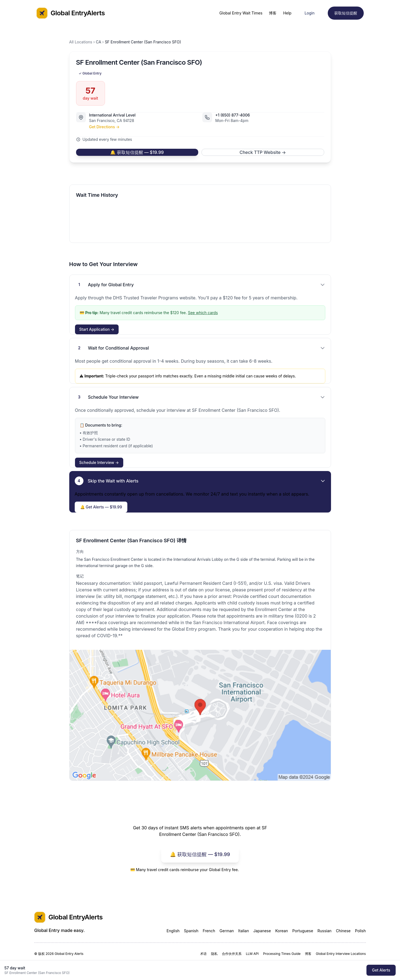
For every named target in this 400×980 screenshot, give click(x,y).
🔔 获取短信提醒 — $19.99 (137, 152)
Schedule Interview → (99, 462)
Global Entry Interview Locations (341, 954)
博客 (273, 13)
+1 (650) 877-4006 (233, 115)
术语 (203, 954)
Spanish (191, 931)
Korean (282, 931)
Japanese (262, 931)
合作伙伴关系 (232, 954)
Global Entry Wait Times (241, 13)
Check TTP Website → (263, 152)
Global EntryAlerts (71, 13)
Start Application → (97, 329)
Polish (360, 931)
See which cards (203, 313)
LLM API (252, 954)
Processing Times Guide (282, 954)
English (173, 931)
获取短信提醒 (346, 13)
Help (287, 13)
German (227, 931)
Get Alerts (381, 970)
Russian (324, 931)
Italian (244, 931)
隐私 (214, 954)
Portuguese (303, 931)
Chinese (343, 931)
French (209, 931)
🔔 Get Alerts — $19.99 (101, 507)
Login (310, 13)
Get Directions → (104, 127)
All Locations (81, 42)
